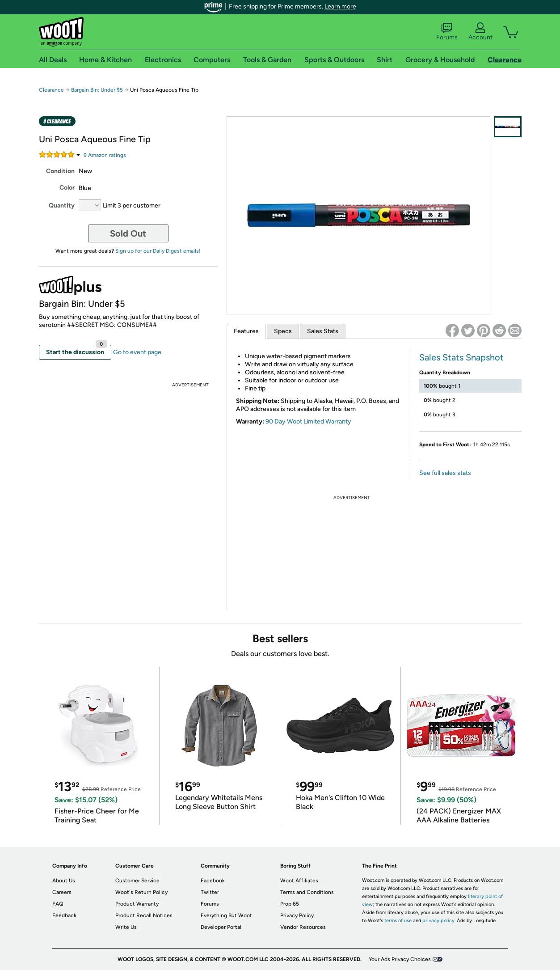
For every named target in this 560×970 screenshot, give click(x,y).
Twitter (210, 892)
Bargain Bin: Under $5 (97, 90)
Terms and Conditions (307, 892)
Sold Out (128, 233)
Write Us (126, 927)
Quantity (62, 205)
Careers (62, 892)
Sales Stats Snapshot (461, 357)
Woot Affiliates (299, 881)
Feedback (64, 915)
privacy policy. (439, 921)
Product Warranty (137, 904)
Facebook (213, 881)
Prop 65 (290, 904)
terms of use (398, 921)
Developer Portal (221, 927)
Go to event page (137, 352)
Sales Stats (323, 331)
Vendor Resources (303, 927)
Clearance (51, 90)
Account (480, 32)
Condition (60, 171)
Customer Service (137, 881)
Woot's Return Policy (141, 892)
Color (67, 188)
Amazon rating (105, 155)
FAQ (58, 904)
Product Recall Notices (144, 915)
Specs (283, 331)
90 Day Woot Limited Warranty (308, 421)
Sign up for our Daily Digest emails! (158, 251)
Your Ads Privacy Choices (400, 959)
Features (246, 331)
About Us (64, 881)
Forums (447, 32)
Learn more (340, 6)
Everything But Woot (226, 915)
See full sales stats (445, 473)
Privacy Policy (297, 915)
